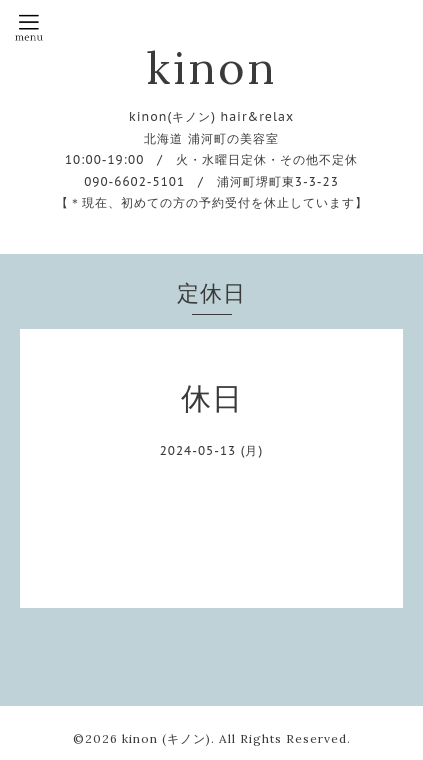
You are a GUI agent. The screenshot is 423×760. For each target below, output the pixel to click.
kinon (211, 67)
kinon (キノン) (166, 738)
